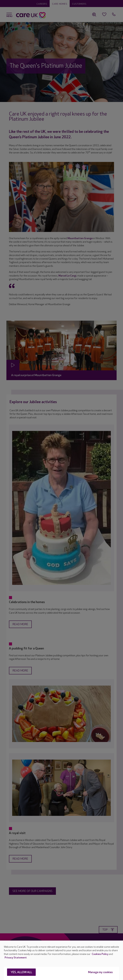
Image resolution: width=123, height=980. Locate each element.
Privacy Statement (16, 958)
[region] (61, 960)
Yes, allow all (21, 972)
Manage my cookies (100, 972)
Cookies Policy (100, 954)
